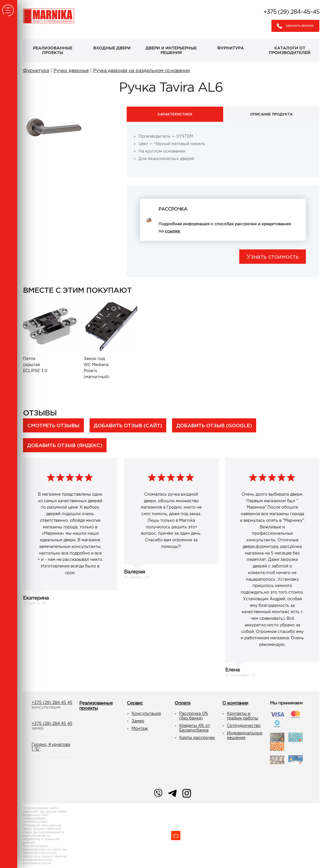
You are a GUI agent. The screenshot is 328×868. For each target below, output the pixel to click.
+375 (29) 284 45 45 (52, 703)
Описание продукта (271, 114)
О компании (235, 703)
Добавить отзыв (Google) (214, 425)
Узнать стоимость (273, 257)
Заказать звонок (294, 26)
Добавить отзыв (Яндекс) (65, 445)
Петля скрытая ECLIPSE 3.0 (36, 365)
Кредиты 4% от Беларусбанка (195, 728)
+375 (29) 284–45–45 (291, 12)
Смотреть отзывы (53, 425)
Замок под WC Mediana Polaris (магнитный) (97, 368)
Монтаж (140, 728)
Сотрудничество (244, 725)
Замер (138, 721)
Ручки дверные (71, 70)
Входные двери (112, 48)
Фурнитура (230, 48)
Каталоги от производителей (290, 50)
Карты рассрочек (197, 738)
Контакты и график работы (243, 716)
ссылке (172, 231)
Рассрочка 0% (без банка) (194, 716)
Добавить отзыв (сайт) (128, 425)
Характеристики (175, 114)
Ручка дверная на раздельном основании (141, 70)
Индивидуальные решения (245, 735)
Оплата (182, 703)
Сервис (135, 703)
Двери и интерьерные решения (171, 50)
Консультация (146, 713)
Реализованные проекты (53, 50)
